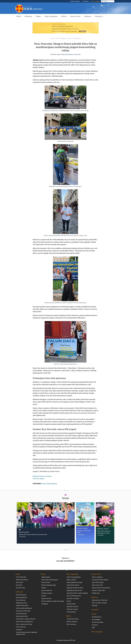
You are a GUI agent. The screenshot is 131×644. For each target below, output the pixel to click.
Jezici (93, 628)
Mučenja (44, 588)
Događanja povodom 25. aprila (75, 588)
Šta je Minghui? (96, 620)
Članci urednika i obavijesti (99, 603)
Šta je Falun (19, 585)
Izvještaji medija (71, 604)
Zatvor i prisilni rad (47, 590)
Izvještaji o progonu (47, 593)
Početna (52, 38)
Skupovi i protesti (71, 580)
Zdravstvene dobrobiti (22, 580)
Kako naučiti (20, 582)
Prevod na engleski (38, 479)
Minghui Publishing (75, 1)
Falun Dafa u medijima (73, 598)
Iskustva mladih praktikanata (24, 608)
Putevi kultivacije (21, 600)
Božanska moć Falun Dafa (23, 611)
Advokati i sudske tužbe (98, 590)
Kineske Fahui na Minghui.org (24, 622)
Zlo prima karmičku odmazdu (100, 580)
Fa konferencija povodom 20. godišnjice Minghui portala (27, 633)
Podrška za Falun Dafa (22, 606)
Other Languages (96, 1)
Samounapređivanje (21, 597)
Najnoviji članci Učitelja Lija (100, 600)
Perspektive (19, 630)
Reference (95, 597)
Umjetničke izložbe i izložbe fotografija (77, 593)
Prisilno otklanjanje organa (49, 585)
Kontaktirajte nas (97, 617)
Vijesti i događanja (61, 38)
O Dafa (18, 574)
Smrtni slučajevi (46, 582)
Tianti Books (86, 1)
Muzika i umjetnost (72, 622)
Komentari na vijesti (72, 609)
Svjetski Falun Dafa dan (73, 585)
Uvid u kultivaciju (21, 627)
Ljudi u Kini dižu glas (98, 582)
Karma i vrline (96, 574)
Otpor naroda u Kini (97, 585)
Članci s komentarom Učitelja (24, 624)
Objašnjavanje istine (22, 603)
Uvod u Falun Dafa (21, 577)
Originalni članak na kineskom (42, 476)
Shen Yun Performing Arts (74, 596)
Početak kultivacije (21, 595)
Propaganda (45, 604)
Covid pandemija (71, 612)
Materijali (95, 606)
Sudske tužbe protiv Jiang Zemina (101, 588)
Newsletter (95, 625)
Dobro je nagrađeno (97, 577)
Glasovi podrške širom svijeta (75, 582)
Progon (43, 574)
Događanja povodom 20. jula (74, 590)
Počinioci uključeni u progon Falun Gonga (53, 601)
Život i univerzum (71, 624)
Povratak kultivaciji (21, 614)
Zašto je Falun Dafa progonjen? (50, 580)
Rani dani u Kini (21, 588)
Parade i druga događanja (74, 38)
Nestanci (44, 596)
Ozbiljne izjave (96, 593)
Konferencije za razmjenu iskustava (26, 619)
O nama (94, 614)
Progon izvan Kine (46, 598)
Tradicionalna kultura (73, 619)
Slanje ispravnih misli (22, 616)
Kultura (69, 616)
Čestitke (69, 601)
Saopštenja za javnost (72, 607)
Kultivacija (19, 592)
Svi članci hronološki (98, 622)
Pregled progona (46, 577)
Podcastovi (95, 610)
